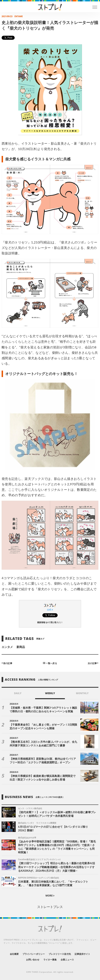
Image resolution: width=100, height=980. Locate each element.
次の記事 (93, 663)
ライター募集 (50, 960)
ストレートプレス (50, 907)
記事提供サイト (82, 954)
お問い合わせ (33, 960)
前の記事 (7, 663)
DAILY (18, 693)
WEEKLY (50, 693)
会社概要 (14, 954)
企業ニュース (67, 960)
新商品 (21, 647)
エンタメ (7, 647)
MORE (50, 896)
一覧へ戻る (50, 663)
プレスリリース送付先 (60, 954)
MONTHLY (82, 693)
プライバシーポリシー (34, 954)
